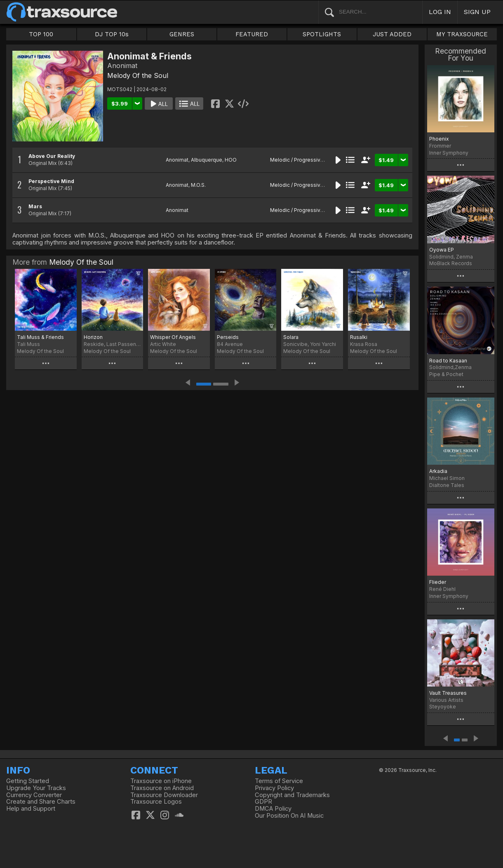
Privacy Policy (274, 788)
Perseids (228, 337)
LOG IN (440, 12)
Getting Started (28, 781)
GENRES (182, 34)
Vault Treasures (448, 693)
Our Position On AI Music (289, 816)
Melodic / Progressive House (306, 160)
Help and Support (31, 809)
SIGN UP (477, 12)
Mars (35, 206)
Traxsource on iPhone (161, 781)
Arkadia (438, 471)
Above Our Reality (52, 156)
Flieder (438, 582)
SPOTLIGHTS (322, 34)
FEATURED (252, 34)
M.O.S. (198, 185)
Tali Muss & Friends (40, 337)
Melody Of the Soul (138, 75)
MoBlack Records (451, 263)
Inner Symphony (449, 153)
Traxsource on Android (162, 788)
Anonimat (177, 160)
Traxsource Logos (156, 802)
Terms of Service (279, 781)
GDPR (263, 802)
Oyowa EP (442, 250)
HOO (231, 160)
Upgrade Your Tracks (36, 788)
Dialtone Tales (447, 485)
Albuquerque (207, 160)
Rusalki (359, 337)
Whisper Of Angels (173, 337)
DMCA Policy (273, 809)
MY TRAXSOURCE (462, 34)
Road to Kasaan (448, 361)
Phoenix (439, 139)
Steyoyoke (443, 707)
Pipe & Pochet (446, 374)
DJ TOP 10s (112, 34)
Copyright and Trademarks (292, 795)
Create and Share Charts (41, 802)
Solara (291, 337)
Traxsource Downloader (164, 795)
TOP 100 (41, 34)
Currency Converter (34, 795)
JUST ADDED (392, 34)
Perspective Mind (51, 181)
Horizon (93, 337)
